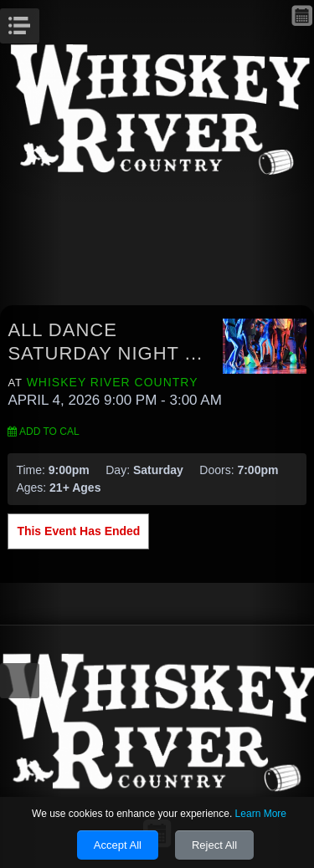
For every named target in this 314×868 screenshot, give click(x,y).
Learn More (261, 814)
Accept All (118, 845)
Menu (37, 21)
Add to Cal (43, 431)
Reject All (214, 845)
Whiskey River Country (113, 382)
